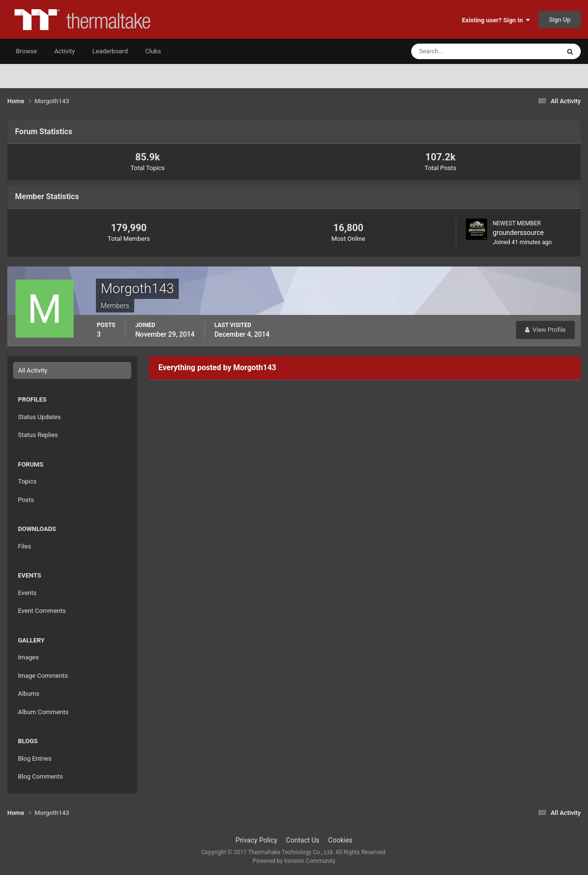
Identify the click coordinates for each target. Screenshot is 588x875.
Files (24, 546)
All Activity (33, 370)
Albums (29, 694)
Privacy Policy (256, 840)
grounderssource (518, 233)
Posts (26, 500)
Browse (26, 51)
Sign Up (560, 20)
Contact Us (303, 840)
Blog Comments (40, 776)
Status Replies (38, 435)
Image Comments (43, 676)
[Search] (456, 51)
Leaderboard (110, 51)
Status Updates (39, 417)
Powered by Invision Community (294, 861)
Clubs (153, 51)
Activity (65, 51)
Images (28, 657)
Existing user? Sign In (496, 20)
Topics (27, 481)
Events (27, 593)
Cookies (340, 840)
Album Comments (43, 712)
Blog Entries (35, 758)
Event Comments (42, 611)
